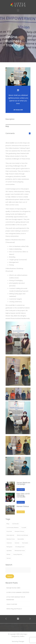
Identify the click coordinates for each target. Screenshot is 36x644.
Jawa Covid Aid (12, 604)
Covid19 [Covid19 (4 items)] (24, 528)
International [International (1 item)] (10, 535)
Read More (21, 490)
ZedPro (22, 636)
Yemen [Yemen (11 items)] (9, 558)
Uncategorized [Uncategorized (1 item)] (20, 547)
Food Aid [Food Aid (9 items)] (9, 531)
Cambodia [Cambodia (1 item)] (15, 524)
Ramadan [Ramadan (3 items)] (25, 543)
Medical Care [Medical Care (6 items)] (11, 539)
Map (7, 126)
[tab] (18, 121)
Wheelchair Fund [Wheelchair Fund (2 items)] (20, 551)
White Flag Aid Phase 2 (14, 609)
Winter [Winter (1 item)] (8, 554)
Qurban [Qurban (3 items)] (17, 543)
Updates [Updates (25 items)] (9, 551)
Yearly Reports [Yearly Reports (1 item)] (18, 554)
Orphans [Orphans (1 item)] (9, 543)
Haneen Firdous (23, 506)
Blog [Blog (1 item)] (8, 524)
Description (10, 119)
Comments (10, 133)
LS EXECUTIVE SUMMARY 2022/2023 (18, 592)
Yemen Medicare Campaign (23, 483)
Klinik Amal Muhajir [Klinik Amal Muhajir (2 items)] (22, 535)
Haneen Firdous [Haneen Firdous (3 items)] (19, 531)
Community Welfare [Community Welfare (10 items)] (13, 528)
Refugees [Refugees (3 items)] (9, 547)
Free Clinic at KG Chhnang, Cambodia (23, 495)
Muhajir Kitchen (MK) (13, 588)
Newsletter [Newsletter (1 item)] (21, 539)
